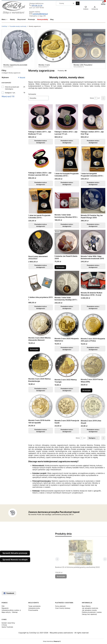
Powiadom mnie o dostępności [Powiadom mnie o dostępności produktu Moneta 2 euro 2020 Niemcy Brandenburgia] (41, 389)
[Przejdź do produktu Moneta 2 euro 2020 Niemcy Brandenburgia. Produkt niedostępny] (41, 365)
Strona (92, 98)
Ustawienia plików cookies (11, 610)
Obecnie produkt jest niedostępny (12, 88)
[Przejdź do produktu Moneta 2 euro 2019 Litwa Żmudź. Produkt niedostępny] (93, 406)
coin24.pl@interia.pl (40, 14)
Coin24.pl (4, 26)
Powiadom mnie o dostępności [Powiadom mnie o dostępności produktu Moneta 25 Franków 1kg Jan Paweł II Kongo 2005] (93, 225)
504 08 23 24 (37, 5)
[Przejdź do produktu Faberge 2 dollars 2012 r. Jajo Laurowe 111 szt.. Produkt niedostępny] (67, 117)
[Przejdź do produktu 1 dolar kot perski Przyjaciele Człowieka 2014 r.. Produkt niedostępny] (41, 201)
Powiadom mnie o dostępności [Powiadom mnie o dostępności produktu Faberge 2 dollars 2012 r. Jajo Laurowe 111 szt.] (67, 142)
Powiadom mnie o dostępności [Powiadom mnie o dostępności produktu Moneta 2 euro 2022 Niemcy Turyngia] (67, 389)
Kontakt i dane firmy (8, 623)
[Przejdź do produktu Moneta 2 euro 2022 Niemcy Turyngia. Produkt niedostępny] (67, 365)
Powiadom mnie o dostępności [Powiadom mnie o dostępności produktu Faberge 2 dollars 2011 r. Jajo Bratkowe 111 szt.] (41, 142)
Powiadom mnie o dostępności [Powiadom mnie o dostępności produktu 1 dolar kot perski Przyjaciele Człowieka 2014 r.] (41, 225)
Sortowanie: (32, 94)
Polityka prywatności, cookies (92, 612)
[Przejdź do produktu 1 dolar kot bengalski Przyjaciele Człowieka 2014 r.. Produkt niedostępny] (93, 159)
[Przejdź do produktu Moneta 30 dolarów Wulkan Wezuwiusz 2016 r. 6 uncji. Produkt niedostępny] (93, 281)
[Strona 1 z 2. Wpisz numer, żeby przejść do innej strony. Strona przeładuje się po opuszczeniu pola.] (96, 98)
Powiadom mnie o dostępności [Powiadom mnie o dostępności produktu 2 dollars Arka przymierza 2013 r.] (41, 307)
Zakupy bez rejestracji (89, 614)
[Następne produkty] (93, 438)
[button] (78, 3)
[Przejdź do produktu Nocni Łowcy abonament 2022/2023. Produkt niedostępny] (41, 242)
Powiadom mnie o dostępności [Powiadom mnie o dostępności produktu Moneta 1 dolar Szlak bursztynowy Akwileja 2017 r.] (67, 307)
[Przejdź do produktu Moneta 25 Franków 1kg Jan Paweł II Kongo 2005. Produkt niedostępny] (93, 201)
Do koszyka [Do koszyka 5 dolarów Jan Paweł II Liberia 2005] (60, 267)
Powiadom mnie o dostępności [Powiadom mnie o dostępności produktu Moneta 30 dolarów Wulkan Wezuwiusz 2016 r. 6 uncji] (93, 307)
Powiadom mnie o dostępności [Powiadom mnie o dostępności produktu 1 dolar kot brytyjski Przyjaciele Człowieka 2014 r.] (67, 183)
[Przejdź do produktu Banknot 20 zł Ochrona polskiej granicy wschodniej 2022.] (81, 553)
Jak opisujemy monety (89, 610)
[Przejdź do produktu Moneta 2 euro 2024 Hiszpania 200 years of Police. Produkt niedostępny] (93, 324)
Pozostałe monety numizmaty (18, 26)
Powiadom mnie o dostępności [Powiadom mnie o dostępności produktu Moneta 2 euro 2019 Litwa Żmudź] (93, 431)
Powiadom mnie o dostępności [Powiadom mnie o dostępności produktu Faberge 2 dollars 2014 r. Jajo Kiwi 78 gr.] (93, 142)
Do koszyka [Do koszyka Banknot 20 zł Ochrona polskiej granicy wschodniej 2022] (61, 576)
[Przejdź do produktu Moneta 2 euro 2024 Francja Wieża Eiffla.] (93, 365)
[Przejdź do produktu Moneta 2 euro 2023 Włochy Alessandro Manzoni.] (41, 324)
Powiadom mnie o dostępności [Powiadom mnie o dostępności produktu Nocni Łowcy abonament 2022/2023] (41, 266)
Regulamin (5, 608)
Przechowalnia (33, 610)
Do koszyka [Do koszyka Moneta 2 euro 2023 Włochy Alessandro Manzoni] (34, 349)
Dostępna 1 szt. (10, 93)
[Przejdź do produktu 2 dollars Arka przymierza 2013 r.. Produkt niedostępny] (41, 283)
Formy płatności (60, 606)
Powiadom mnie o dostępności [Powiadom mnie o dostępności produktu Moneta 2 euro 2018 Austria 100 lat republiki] (41, 431)
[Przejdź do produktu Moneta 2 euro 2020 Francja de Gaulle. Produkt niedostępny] (67, 406)
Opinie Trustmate (7, 627)
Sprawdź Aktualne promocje (15, 553)
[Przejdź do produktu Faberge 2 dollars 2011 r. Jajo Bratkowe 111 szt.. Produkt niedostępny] (41, 117)
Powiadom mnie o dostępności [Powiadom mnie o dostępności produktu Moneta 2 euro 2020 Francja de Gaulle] (67, 431)
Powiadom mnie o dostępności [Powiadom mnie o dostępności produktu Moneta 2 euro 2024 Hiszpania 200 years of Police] (93, 349)
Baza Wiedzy (86, 606)
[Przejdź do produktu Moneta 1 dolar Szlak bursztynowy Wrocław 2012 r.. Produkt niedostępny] (67, 200)
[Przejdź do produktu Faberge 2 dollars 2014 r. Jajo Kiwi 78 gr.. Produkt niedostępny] (93, 117)
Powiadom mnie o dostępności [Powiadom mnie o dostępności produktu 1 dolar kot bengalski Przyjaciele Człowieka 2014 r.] (93, 183)
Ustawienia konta (34, 608)
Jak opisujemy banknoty (90, 608)
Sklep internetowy (51, 641)
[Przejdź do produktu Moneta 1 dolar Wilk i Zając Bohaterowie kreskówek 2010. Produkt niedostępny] (93, 242)
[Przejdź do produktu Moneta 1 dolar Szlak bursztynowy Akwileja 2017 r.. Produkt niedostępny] (67, 283)
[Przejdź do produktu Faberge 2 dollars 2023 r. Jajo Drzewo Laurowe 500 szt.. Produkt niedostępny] (41, 158)
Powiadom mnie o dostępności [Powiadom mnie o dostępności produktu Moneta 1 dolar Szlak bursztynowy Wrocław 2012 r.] (67, 225)
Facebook (9, 593)
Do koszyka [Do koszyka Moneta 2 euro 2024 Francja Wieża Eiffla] (87, 390)
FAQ (3, 606)
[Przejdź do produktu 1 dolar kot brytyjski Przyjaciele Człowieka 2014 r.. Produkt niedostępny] (67, 159)
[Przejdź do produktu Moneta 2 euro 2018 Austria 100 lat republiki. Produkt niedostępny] (41, 406)
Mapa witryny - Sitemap (10, 612)
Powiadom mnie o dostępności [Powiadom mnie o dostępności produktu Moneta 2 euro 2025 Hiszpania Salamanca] (67, 349)
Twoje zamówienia (34, 606)
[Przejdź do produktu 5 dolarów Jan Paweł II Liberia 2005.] (67, 242)
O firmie (4, 625)
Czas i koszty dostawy (63, 608)
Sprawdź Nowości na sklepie (15, 560)
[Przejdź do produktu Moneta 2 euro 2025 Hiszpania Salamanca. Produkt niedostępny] (67, 324)
